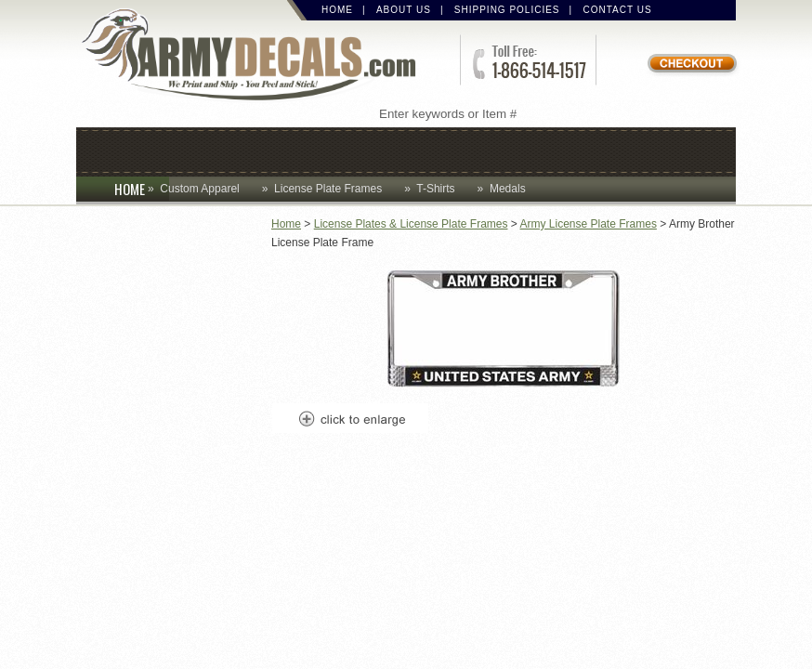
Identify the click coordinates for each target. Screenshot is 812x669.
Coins (199, 150)
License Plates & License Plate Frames (411, 224)
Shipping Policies (507, 10)
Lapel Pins (562, 150)
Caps (124, 150)
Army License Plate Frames (589, 224)
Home (337, 10)
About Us (404, 10)
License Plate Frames (328, 189)
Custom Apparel (324, 150)
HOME (142, 189)
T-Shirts (435, 189)
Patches (672, 150)
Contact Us (618, 10)
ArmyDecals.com (256, 56)
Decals (457, 150)
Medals (508, 189)
